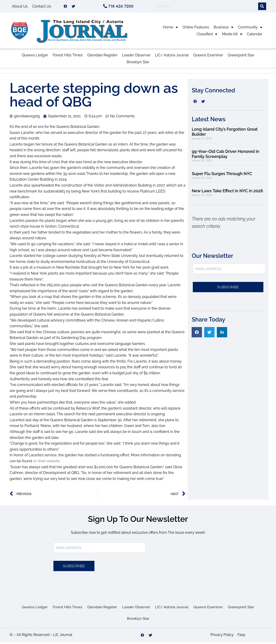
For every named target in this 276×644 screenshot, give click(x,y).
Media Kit (232, 36)
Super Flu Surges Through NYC (222, 175)
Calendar (255, 36)
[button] (197, 334)
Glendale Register (102, 57)
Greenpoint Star (241, 57)
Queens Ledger (35, 57)
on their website (46, 463)
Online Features (196, 29)
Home (170, 29)
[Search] (262, 7)
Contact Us (42, 7)
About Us (20, 7)
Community (250, 29)
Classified (207, 36)
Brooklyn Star (138, 64)
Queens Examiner (208, 57)
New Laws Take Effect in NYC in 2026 (227, 192)
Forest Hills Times (68, 57)
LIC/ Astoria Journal (172, 57)
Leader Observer (136, 57)
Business (224, 29)
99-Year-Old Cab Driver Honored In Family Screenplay (225, 155)
